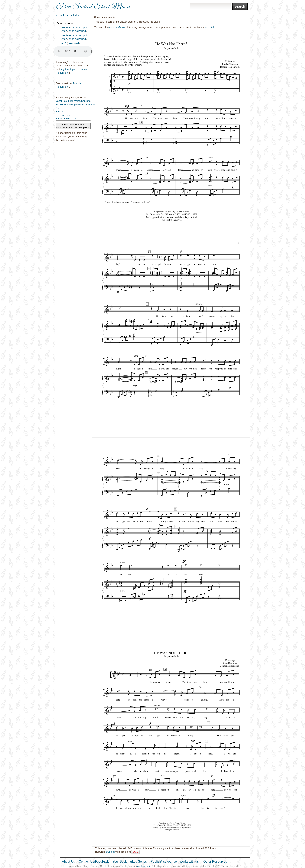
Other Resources (215, 861)
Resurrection (63, 115)
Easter (59, 112)
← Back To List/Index (67, 15)
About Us (68, 861)
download (80, 31)
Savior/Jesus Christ (67, 119)
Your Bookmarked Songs (130, 861)
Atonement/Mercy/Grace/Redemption (77, 104)
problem (110, 852)
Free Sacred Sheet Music (94, 7)
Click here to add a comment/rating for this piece (73, 126)
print (71, 31)
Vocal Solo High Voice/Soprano (73, 101)
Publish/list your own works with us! (175, 861)
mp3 (64, 43)
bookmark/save (118, 27)
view (65, 31)
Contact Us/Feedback (94, 861)
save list (209, 27)
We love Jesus (145, 866)
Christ (59, 108)
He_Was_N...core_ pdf (74, 27)
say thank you (68, 69)
